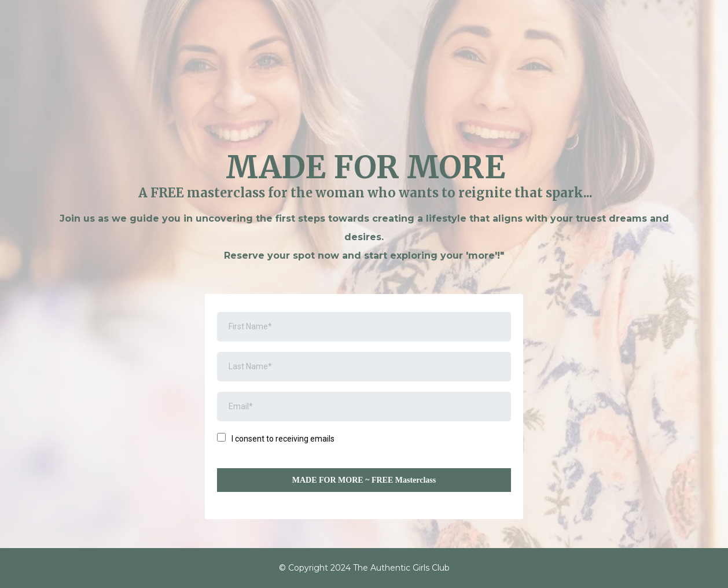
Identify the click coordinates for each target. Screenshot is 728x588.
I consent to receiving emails (283, 439)
